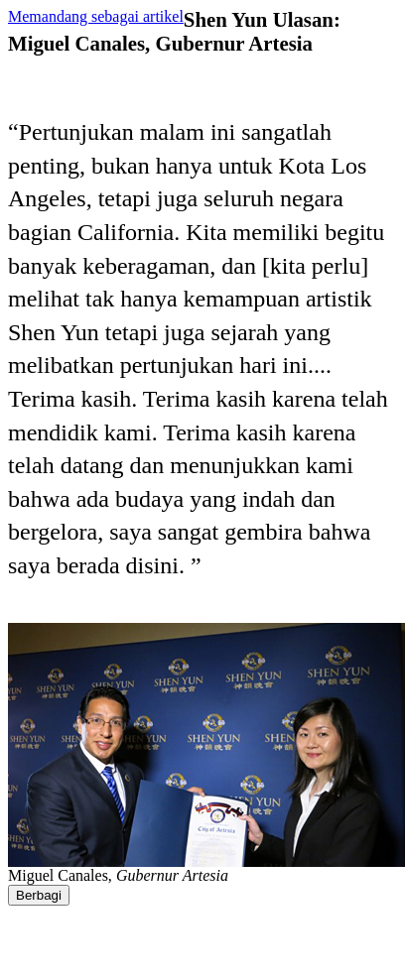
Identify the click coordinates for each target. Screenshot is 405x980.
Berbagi (39, 895)
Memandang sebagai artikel (96, 16)
